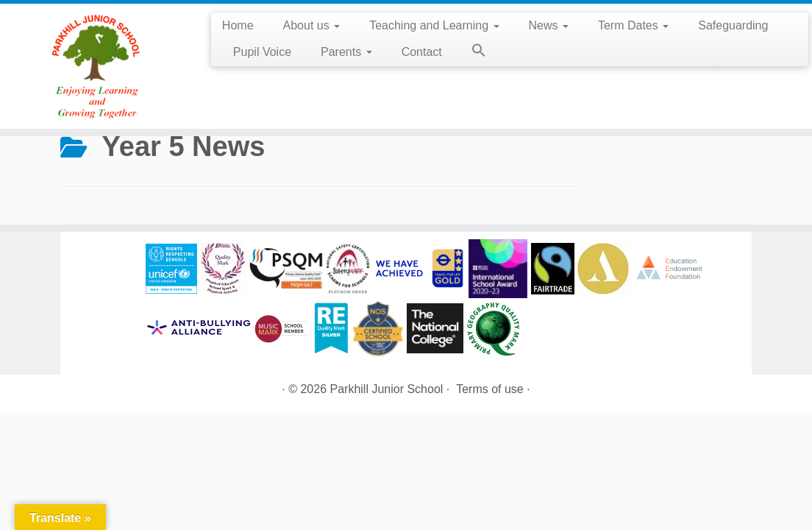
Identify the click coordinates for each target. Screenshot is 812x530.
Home (238, 25)
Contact (422, 52)
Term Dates (633, 25)
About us (312, 25)
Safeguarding (733, 25)
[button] (471, 53)
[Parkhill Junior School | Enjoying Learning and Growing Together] (95, 66)
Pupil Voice (262, 52)
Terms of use (490, 389)
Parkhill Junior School (387, 389)
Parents (346, 52)
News (549, 25)
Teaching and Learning (434, 25)
